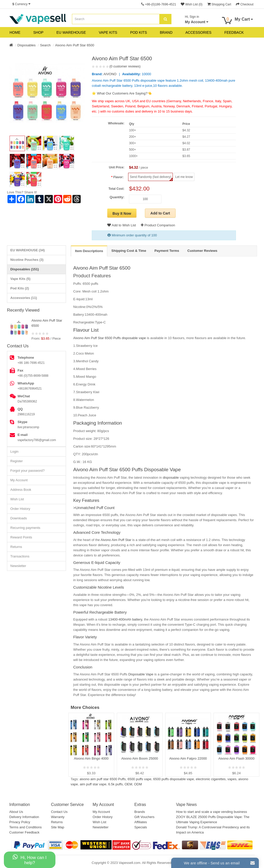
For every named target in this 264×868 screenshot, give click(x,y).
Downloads (19, 518)
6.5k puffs (115, 784)
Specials (141, 827)
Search (45, 45)
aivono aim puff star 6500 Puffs (103, 779)
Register (16, 461)
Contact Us (59, 812)
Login (14, 452)
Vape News (187, 805)
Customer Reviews (202, 251)
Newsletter (18, 566)
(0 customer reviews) (125, 66)
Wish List (17, 499)
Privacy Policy (20, 822)
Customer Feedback (24, 832)
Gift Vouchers (144, 817)
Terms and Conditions (26, 827)
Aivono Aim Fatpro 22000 (188, 758)
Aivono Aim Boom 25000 (139, 758)
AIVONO (110, 74)
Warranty (58, 817)
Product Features (92, 276)
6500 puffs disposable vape (174, 779)
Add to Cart (160, 213)
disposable (170, 478)
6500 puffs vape (139, 779)
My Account (19, 480)
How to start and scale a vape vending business (212, 812)
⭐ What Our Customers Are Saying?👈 (122, 93)
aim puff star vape (93, 784)
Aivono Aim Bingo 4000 (91, 758)
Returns (16, 547)
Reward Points (21, 537)
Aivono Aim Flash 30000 (236, 758)
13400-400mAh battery (125, 619)
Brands (140, 812)
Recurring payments (25, 528)
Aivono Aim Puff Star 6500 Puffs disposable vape (110, 338)
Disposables (26, 45)
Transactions (20, 556)
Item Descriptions (89, 251)
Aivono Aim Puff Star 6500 (75, 45)
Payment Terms (167, 251)
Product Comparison (158, 225)
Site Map (58, 827)
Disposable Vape (140, 674)
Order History (20, 509)
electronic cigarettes (211, 779)
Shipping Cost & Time (129, 251)
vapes (232, 779)
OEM (128, 784)
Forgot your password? (27, 471)
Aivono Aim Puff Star (115, 540)
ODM (138, 784)
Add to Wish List (122, 225)
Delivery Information (24, 817)
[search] (165, 19)
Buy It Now (122, 213)
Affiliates (141, 822)
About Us (16, 812)
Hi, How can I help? (30, 860)
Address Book (21, 490)
